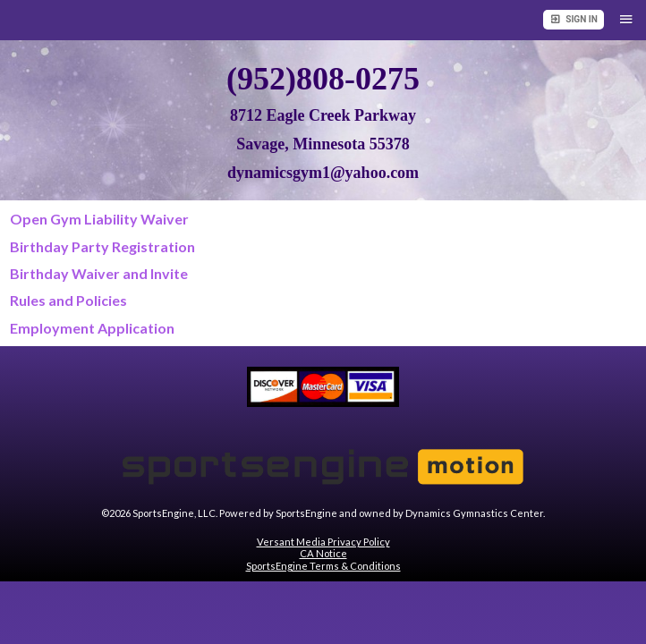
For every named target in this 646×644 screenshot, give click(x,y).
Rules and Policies (68, 300)
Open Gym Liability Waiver (99, 219)
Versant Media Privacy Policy (323, 542)
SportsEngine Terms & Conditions (323, 566)
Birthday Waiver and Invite (99, 273)
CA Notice (323, 553)
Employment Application (92, 328)
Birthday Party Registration (102, 246)
